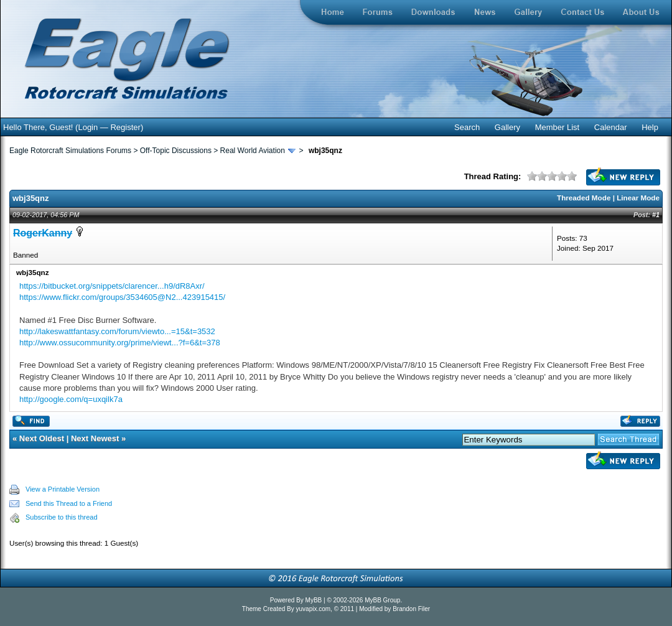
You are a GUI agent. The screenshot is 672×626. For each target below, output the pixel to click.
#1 (656, 215)
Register (125, 127)
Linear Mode (638, 198)
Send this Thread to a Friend (69, 503)
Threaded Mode (584, 198)
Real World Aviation (253, 151)
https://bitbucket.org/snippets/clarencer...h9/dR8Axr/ (112, 286)
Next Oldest (42, 438)
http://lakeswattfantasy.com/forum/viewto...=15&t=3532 (117, 331)
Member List (558, 127)
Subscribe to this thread (62, 517)
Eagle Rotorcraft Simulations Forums (70, 151)
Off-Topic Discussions (176, 151)
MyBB (315, 600)
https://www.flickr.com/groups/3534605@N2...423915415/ (122, 297)
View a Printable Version (63, 489)
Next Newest (95, 438)
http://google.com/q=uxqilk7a (71, 399)
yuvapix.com (314, 609)
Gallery (507, 127)
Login (88, 127)
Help (650, 127)
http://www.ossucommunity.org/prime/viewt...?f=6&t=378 (120, 343)
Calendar (611, 127)
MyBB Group (382, 600)
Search (467, 127)
